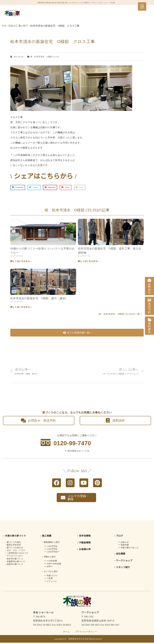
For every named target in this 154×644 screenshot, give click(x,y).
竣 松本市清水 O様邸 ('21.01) (45, 57)
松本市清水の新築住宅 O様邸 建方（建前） (39, 298)
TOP (4, 26)
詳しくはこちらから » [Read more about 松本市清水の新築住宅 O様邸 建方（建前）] (21, 307)
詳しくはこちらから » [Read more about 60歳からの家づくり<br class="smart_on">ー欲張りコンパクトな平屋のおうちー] (21, 261)
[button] (18, 187)
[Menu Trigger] (142, 6)
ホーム (66, 633)
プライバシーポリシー (86, 633)
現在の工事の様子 (18, 26)
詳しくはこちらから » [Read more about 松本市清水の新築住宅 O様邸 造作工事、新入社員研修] (89, 261)
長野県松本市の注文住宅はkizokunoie (85, 640)
